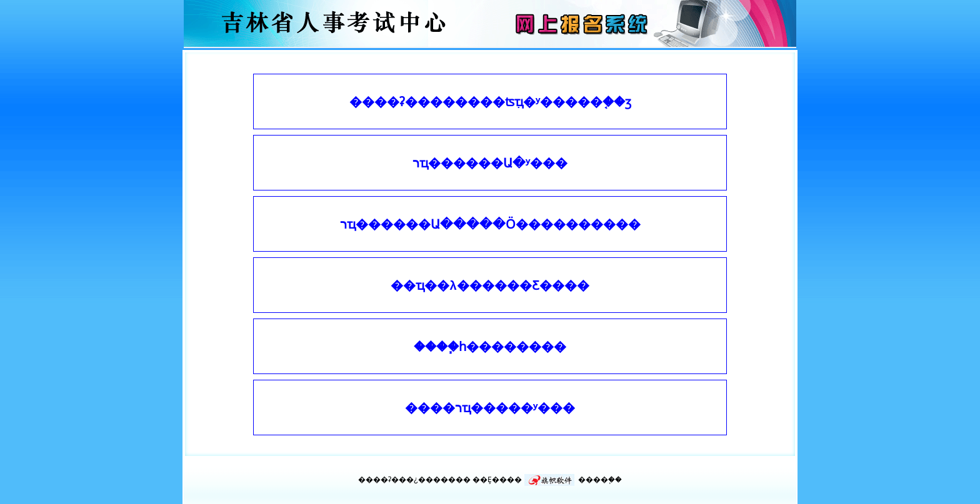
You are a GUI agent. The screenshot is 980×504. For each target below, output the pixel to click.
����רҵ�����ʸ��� (490, 408)
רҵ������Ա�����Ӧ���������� (490, 224)
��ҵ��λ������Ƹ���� (490, 285)
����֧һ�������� (490, 347)
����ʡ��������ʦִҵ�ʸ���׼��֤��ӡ (490, 102)
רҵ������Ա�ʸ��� (490, 163)
